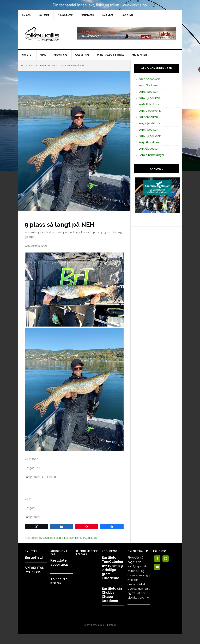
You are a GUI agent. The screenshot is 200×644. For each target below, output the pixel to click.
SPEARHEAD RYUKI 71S (35, 570)
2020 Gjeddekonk (48, 538)
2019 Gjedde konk (150, 98)
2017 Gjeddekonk (150, 123)
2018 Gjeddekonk (150, 111)
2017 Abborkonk (149, 117)
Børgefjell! (34, 557)
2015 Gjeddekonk (150, 149)
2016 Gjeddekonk (150, 136)
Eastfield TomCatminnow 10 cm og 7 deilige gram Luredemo (112, 568)
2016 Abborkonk (149, 130)
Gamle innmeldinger (151, 155)
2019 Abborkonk (149, 92)
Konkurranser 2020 (86, 538)
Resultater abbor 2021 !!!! (59, 565)
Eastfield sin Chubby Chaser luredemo (112, 595)
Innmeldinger (66, 538)
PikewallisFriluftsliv (47, 35)
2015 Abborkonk (149, 142)
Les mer (144, 598)
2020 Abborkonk (149, 79)
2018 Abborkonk (149, 104)
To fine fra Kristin (59, 581)
